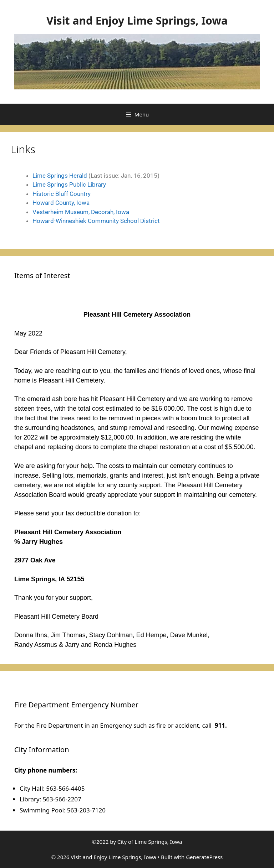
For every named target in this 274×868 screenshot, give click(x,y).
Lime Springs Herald (60, 176)
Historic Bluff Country (62, 194)
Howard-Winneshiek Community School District (96, 221)
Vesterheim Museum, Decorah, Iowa (81, 212)
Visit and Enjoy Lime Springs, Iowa (137, 20)
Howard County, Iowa (61, 203)
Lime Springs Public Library (69, 184)
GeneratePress (204, 857)
